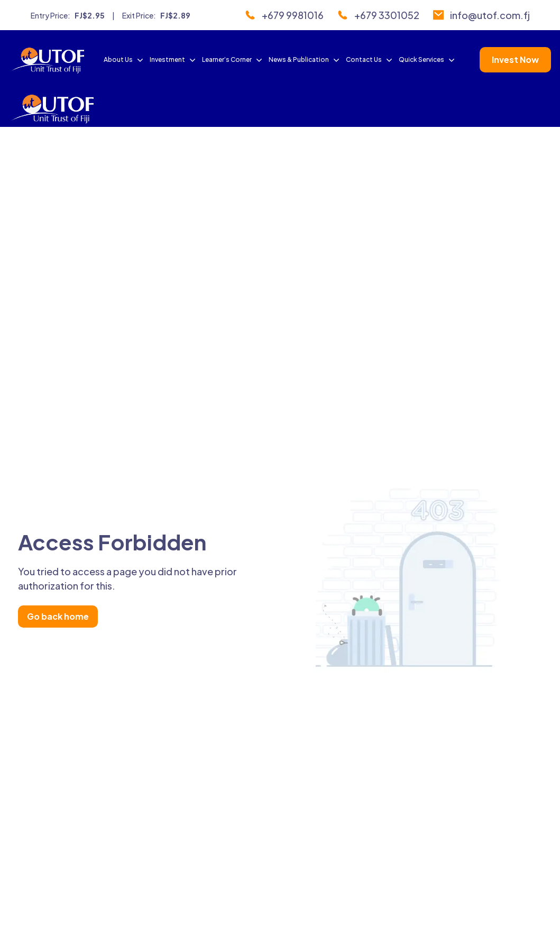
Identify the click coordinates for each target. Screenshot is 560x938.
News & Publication (305, 60)
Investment (174, 60)
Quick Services (428, 60)
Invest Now (515, 59)
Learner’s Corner (233, 60)
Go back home (58, 616)
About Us (125, 60)
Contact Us (370, 60)
